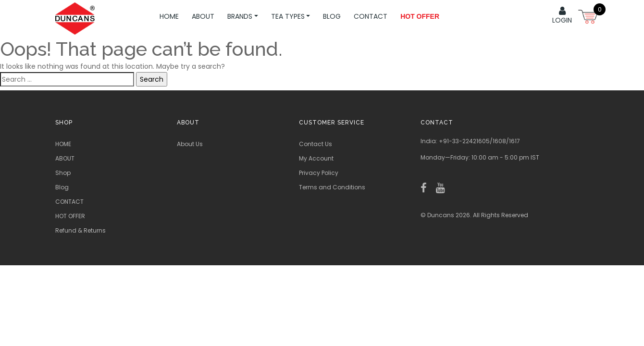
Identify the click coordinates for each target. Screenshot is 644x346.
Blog (332, 16)
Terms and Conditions (332, 187)
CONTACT (371, 16)
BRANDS (243, 16)
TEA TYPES (291, 16)
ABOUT (203, 16)
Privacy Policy (319, 173)
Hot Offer (420, 16)
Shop (63, 173)
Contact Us (316, 144)
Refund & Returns (80, 230)
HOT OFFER (70, 216)
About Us (190, 144)
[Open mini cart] (589, 15)
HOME (169, 16)
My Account (316, 158)
